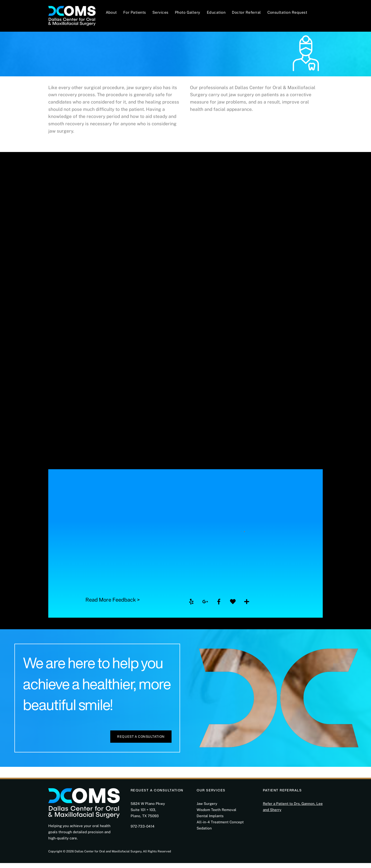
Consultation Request (287, 12)
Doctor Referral (246, 12)
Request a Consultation (141, 742)
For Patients (135, 12)
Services (160, 12)
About (111, 12)
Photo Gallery (188, 12)
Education (216, 12)
